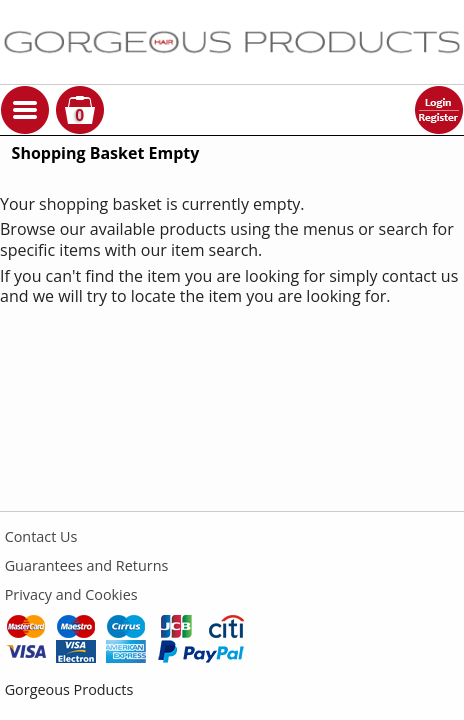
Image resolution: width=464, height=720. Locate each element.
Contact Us (41, 536)
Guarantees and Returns (87, 565)
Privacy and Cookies (71, 594)
